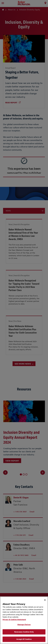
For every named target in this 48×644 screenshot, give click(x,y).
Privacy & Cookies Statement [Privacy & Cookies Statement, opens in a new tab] (14, 620)
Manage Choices (24, 625)
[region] (24, 620)
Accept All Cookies (24, 639)
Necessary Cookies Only (24, 632)
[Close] (45, 600)
